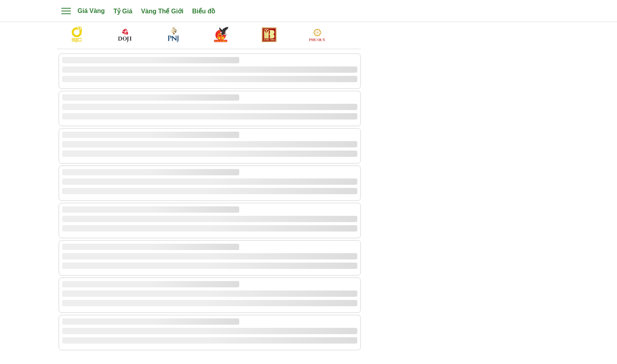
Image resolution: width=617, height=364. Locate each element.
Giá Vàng (91, 11)
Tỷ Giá (123, 11)
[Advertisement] (462, 159)
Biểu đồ (204, 11)
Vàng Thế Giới (162, 11)
